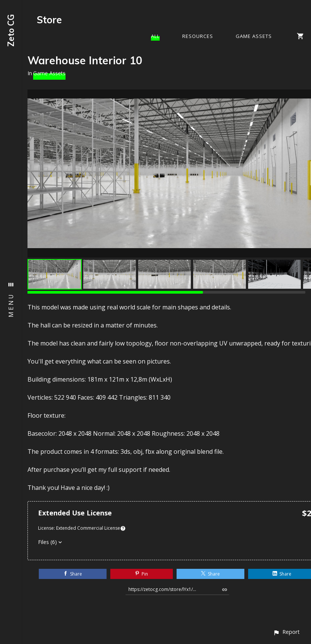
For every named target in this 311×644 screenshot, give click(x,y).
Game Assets (254, 36)
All (155, 36)
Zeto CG (11, 30)
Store (49, 20)
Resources (198, 36)
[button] (286, 632)
